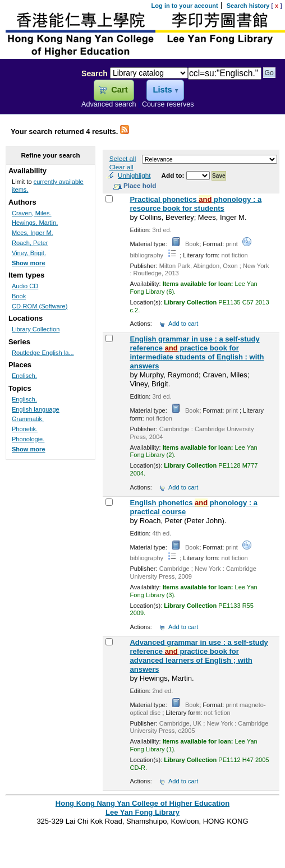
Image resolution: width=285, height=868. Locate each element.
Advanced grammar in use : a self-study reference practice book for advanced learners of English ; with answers (199, 656)
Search (95, 73)
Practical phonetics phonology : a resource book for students (196, 204)
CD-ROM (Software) (40, 306)
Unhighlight (134, 175)
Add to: (174, 175)
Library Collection (36, 329)
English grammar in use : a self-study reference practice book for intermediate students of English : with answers (197, 352)
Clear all (121, 167)
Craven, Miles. (32, 213)
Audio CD (25, 286)
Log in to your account (185, 6)
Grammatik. (28, 419)
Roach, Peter (30, 243)
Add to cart (183, 324)
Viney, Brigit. (29, 253)
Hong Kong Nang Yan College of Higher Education (142, 803)
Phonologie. (28, 439)
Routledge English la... (43, 353)
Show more (29, 263)
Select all (123, 158)
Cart (119, 90)
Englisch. (24, 376)
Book (19, 296)
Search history (248, 6)
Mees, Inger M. (33, 233)
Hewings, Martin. (35, 223)
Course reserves (168, 104)
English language (36, 409)
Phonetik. (25, 429)
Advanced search (109, 104)
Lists (162, 90)
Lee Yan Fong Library (38, 98)
